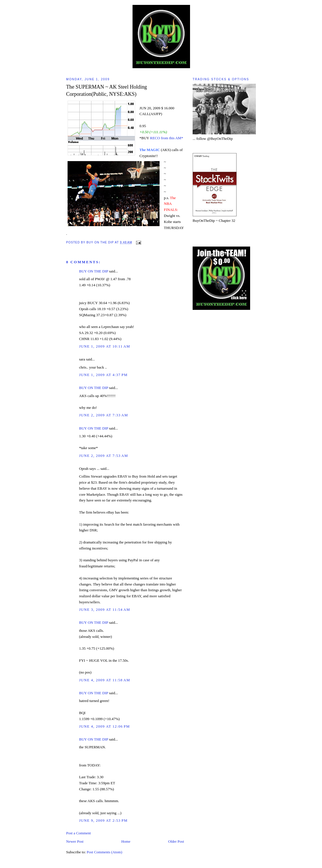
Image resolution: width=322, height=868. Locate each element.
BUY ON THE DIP (94, 271)
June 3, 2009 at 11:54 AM (105, 609)
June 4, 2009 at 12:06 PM (105, 726)
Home (126, 841)
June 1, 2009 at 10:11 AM (105, 346)
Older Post (176, 841)
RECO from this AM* (167, 138)
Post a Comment (78, 833)
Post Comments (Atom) (105, 852)
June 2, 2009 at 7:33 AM (103, 415)
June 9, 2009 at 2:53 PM (103, 820)
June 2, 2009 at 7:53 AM (103, 456)
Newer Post (75, 841)
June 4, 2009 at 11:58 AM (105, 680)
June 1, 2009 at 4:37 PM (103, 375)
